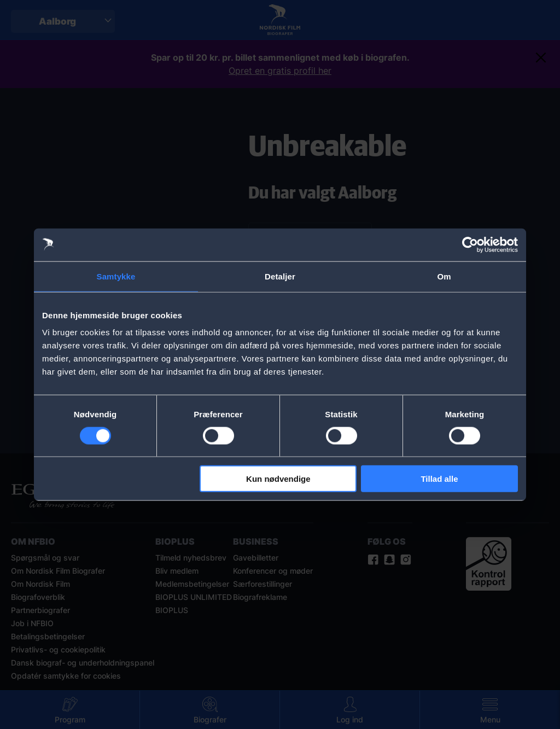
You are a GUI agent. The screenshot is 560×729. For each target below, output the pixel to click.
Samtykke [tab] (116, 276)
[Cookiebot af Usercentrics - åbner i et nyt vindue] (470, 244)
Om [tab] (444, 276)
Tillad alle (439, 479)
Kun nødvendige (278, 479)
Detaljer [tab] (280, 276)
